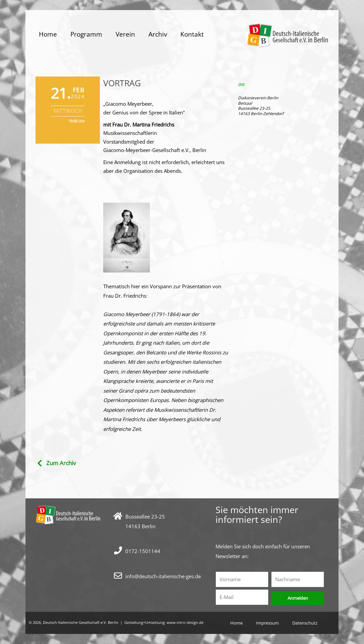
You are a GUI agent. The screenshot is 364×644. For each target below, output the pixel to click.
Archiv (158, 34)
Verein (125, 34)
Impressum (266, 623)
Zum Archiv (61, 463)
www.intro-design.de (185, 622)
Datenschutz (307, 623)
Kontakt (192, 34)
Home (48, 34)
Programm (86, 34)
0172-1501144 (143, 551)
